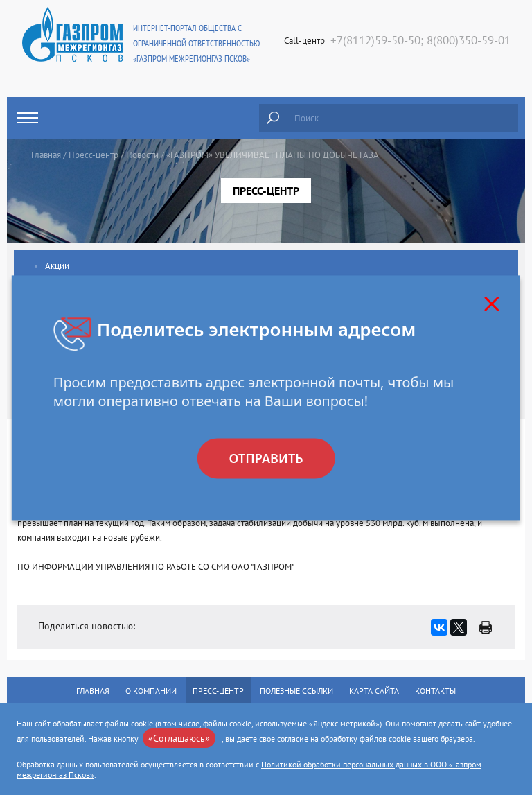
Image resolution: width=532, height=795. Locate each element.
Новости (142, 155)
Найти (273, 118)
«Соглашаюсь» (179, 738)
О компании (151, 691)
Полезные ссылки (296, 691)
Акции (57, 266)
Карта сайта (374, 691)
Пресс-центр (94, 155)
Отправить (266, 458)
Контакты (435, 691)
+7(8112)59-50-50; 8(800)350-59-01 (420, 40)
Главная (46, 155)
